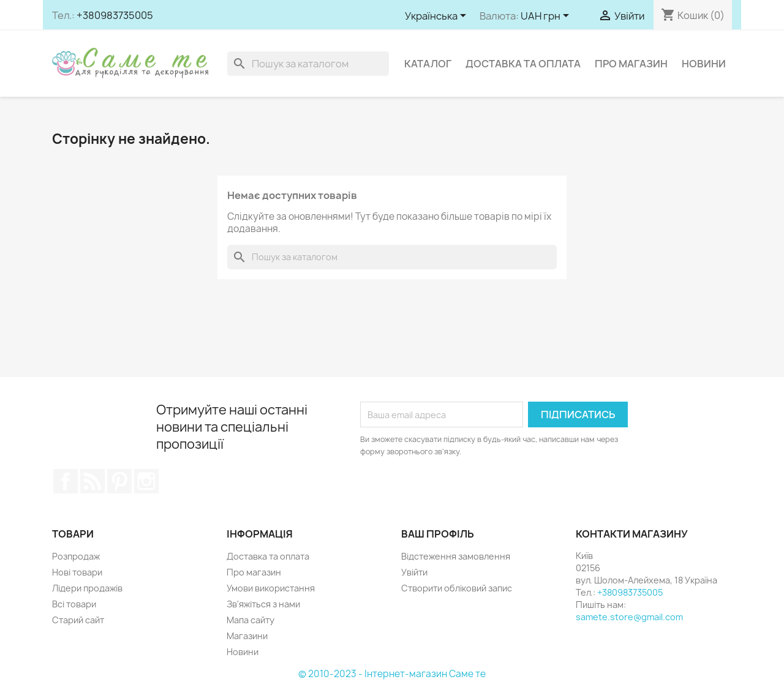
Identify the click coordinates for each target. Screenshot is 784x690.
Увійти (414, 572)
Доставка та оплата (523, 64)
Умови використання (271, 588)
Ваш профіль (438, 534)
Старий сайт (78, 620)
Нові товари (77, 572)
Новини (704, 64)
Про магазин (631, 64)
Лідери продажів (87, 588)
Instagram (146, 481)
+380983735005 (115, 15)
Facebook (66, 481)
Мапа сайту (251, 620)
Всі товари (74, 604)
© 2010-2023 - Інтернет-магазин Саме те (392, 674)
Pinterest (119, 481)
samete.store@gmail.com (629, 617)
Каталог (428, 64)
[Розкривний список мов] (438, 17)
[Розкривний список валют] (547, 17)
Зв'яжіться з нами (263, 604)
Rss (92, 481)
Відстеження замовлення (456, 556)
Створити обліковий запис (457, 588)
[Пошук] (308, 64)
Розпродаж (76, 556)
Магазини (247, 636)
